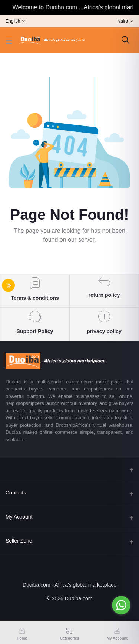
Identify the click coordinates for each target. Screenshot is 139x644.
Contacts (16, 493)
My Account (19, 517)
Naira (123, 21)
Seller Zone (19, 541)
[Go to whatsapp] (121, 605)
